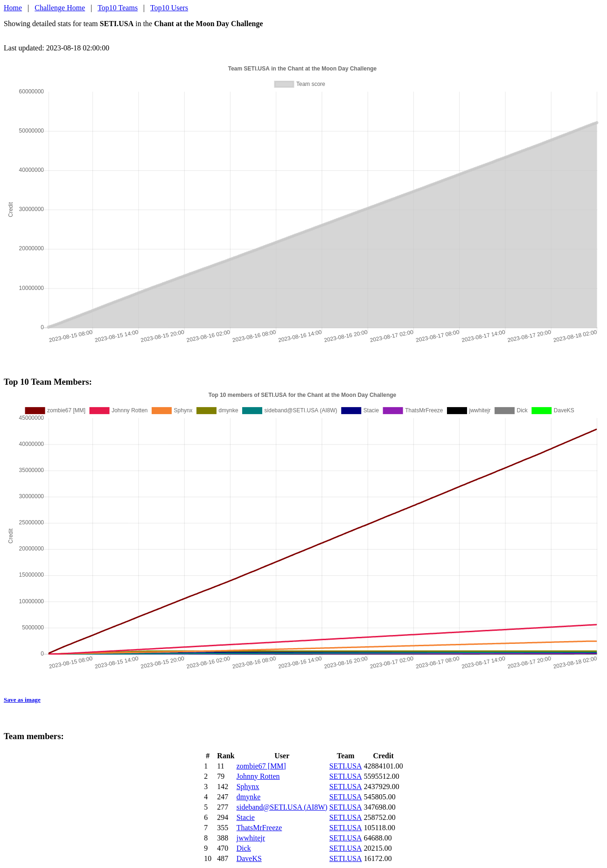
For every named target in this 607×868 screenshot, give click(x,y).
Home (13, 8)
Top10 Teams (118, 8)
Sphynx (248, 787)
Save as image (22, 700)
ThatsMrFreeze (259, 828)
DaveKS (249, 858)
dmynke (249, 797)
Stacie (246, 817)
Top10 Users (169, 8)
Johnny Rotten (258, 776)
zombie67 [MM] (261, 766)
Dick (244, 848)
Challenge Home (60, 8)
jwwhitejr (251, 838)
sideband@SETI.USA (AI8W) (282, 807)
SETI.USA (346, 766)
